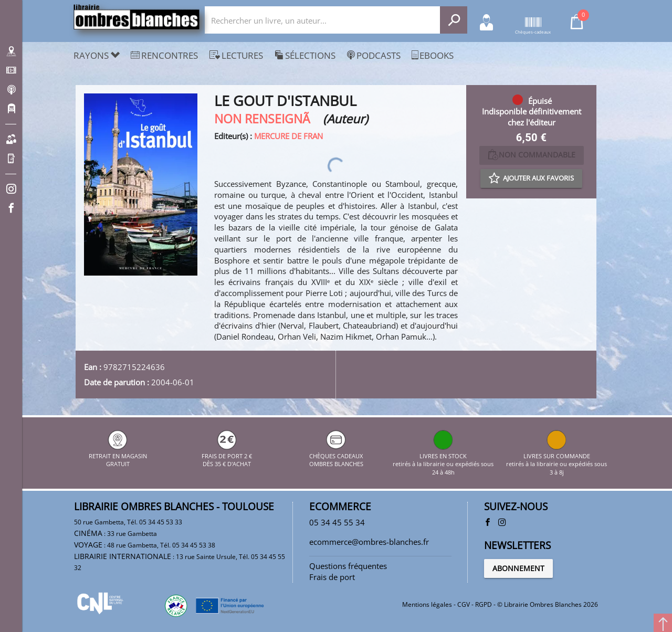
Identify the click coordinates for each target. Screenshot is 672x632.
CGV (464, 604)
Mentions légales (427, 604)
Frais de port (332, 577)
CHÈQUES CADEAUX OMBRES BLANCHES (336, 456)
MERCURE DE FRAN (288, 136)
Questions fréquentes (348, 566)
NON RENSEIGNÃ (267, 119)
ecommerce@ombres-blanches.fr (369, 542)
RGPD (484, 604)
